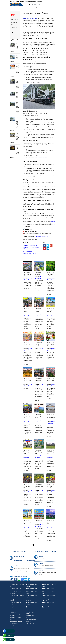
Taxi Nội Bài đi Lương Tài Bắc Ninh (27, 344)
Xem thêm (26, 291)
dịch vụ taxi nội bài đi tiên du (29, 254)
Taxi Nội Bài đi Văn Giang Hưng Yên (27, 452)
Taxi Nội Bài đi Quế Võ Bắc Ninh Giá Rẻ (50, 310)
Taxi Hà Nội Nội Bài (17, 58)
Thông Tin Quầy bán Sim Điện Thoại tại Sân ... (18, 70)
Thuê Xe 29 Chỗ (14, 30)
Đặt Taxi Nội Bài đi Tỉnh (20, 8)
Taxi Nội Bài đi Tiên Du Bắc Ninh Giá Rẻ (31, 248)
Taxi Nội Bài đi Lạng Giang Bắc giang (39, 416)
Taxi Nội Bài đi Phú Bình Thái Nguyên (27, 310)
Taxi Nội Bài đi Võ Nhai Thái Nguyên (39, 310)
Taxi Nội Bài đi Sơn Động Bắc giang (27, 380)
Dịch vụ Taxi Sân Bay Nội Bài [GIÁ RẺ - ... (17, 123)
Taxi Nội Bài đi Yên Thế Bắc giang (39, 380)
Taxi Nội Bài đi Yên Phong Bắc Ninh (51, 344)
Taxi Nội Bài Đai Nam (17, 95)
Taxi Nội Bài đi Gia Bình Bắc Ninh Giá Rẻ (39, 344)
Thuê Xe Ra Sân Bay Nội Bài (18, 47)
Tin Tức (12, 33)
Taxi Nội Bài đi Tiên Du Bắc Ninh (35, 32)
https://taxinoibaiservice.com (41, 157)
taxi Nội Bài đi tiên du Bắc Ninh (40, 184)
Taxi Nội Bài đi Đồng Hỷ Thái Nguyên (50, 274)
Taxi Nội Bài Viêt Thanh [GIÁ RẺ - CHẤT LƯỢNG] (18, 107)
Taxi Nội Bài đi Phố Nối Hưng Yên (50, 452)
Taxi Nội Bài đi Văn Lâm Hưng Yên (27, 522)
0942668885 (18, 560)
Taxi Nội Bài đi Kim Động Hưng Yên (39, 486)
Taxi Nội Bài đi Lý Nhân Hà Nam (50, 522)
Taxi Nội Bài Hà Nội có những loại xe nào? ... (18, 152)
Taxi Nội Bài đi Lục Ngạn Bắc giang (27, 416)
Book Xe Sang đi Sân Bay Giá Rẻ (18, 137)
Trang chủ (12, 8)
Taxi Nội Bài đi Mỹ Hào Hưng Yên (27, 486)
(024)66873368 (18, 5)
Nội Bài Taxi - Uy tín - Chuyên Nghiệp (18, 84)
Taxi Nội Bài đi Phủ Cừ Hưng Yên (39, 452)
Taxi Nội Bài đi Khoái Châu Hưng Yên (50, 486)
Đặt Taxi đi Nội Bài (14, 20)
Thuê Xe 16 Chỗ (14, 27)
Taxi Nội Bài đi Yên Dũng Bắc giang (50, 380)
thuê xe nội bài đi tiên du (29, 251)
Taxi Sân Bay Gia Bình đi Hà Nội (27, 274)
